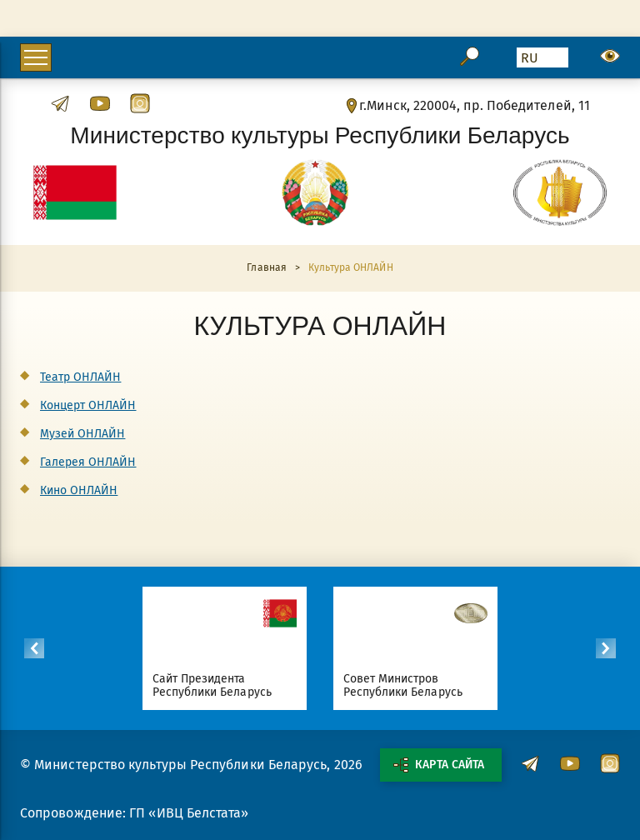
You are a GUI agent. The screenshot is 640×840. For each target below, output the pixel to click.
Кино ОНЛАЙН (79, 490)
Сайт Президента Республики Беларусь (212, 685)
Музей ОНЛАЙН (82, 434)
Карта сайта (438, 765)
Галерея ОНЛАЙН (88, 462)
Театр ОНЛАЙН (80, 377)
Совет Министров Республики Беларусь (403, 685)
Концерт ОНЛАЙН (88, 405)
